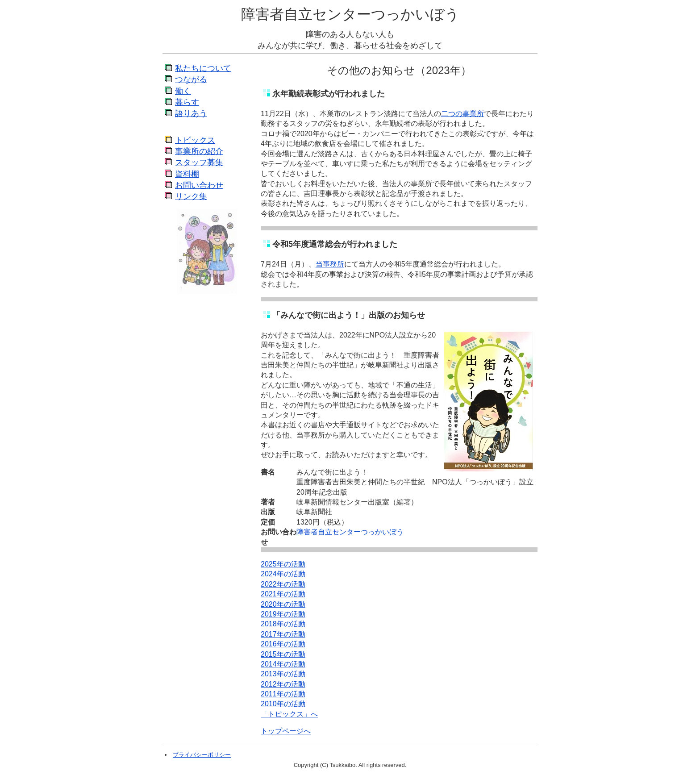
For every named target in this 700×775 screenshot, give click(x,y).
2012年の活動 (283, 684)
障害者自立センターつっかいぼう (350, 14)
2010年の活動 (283, 704)
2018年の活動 (283, 624)
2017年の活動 (283, 634)
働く (183, 91)
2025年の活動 (283, 564)
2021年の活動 (283, 594)
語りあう (191, 113)
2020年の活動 (283, 604)
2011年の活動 (283, 694)
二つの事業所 (462, 114)
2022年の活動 (283, 584)
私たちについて (203, 68)
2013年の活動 (283, 674)
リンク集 (191, 196)
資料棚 (187, 174)
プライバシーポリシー (202, 755)
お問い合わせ (199, 185)
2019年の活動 (283, 614)
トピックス (195, 140)
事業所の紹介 (199, 151)
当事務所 (330, 264)
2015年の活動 (283, 654)
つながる (191, 79)
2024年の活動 (283, 574)
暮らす (187, 102)
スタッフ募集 (199, 162)
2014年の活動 (283, 664)
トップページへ (286, 731)
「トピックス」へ (289, 714)
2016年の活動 (283, 644)
